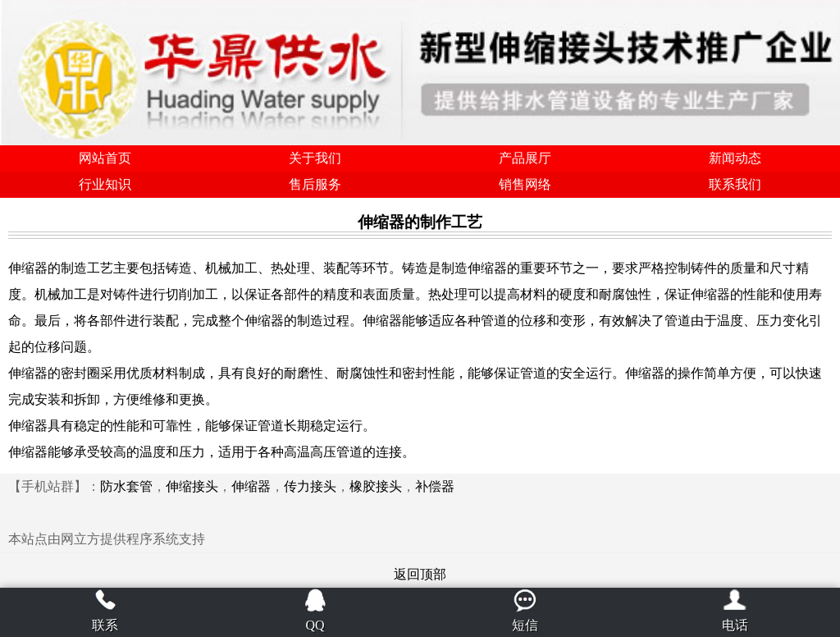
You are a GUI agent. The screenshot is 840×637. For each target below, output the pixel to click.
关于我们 (315, 158)
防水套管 (126, 486)
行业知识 (105, 184)
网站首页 (105, 158)
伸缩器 (251, 486)
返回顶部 (420, 574)
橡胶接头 (376, 486)
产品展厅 (525, 158)
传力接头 (310, 486)
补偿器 (435, 486)
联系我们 (735, 184)
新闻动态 (735, 158)
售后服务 (315, 184)
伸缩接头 (192, 486)
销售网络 (525, 184)
